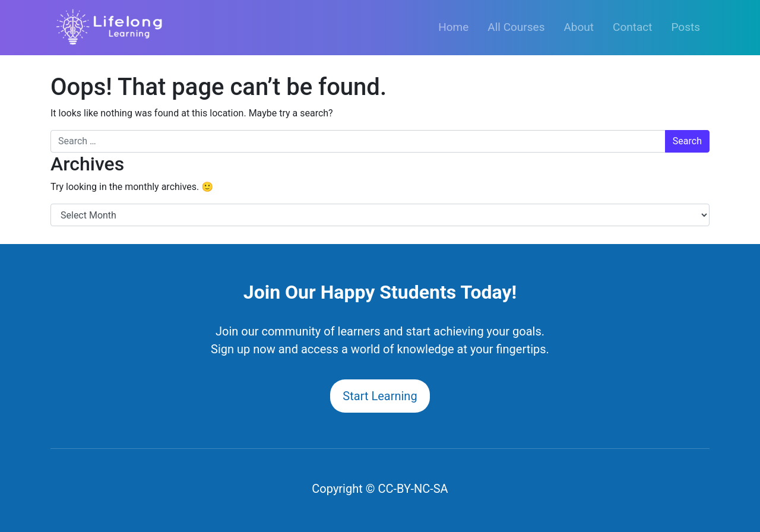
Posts (685, 27)
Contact (632, 27)
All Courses (516, 27)
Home (453, 27)
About (579, 27)
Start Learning (380, 396)
